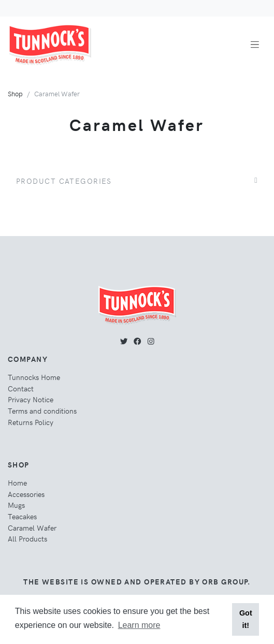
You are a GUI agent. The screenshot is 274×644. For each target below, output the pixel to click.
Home (17, 482)
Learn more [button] (139, 625)
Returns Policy (31, 422)
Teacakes (22, 516)
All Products (27, 538)
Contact (21, 388)
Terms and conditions (42, 411)
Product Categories (64, 181)
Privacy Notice (31, 399)
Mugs (16, 505)
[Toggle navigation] (255, 45)
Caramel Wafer (32, 528)
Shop (15, 93)
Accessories (26, 494)
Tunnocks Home (34, 377)
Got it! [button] (246, 619)
